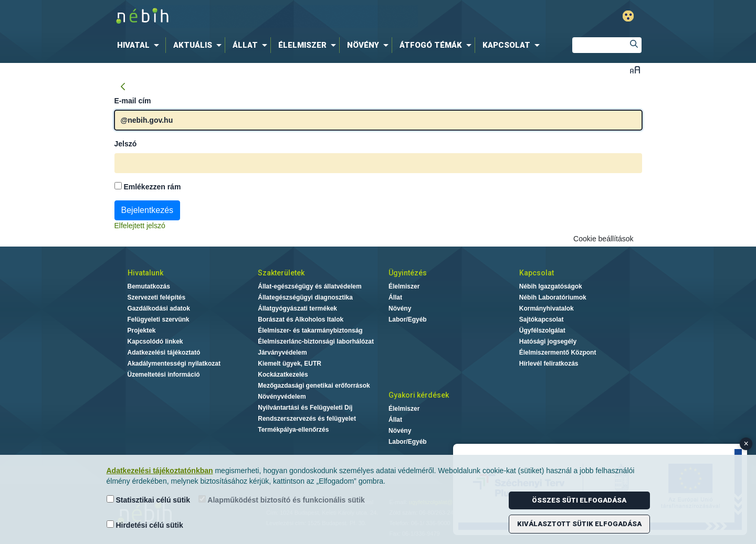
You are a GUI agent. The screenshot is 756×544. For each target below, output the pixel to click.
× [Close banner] (746, 444)
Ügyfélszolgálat (542, 330)
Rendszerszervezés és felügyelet (307, 419)
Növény (400, 308)
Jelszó (126, 144)
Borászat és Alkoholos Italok (301, 319)
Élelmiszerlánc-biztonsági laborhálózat (316, 342)
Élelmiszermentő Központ (558, 353)
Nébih (266, 17)
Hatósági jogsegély (548, 342)
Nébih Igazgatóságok (551, 286)
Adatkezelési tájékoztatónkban (160, 471)
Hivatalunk (145, 273)
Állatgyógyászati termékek (297, 308)
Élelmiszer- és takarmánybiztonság (310, 330)
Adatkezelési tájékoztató (164, 353)
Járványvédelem (282, 353)
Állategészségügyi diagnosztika (305, 297)
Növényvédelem (282, 397)
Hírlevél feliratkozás (549, 364)
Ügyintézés (408, 273)
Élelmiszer (404, 286)
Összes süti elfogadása (579, 500)
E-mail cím (133, 101)
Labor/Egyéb (408, 319)
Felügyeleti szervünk (159, 319)
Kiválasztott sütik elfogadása (579, 524)
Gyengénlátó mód (628, 16)
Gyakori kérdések (419, 395)
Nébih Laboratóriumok (553, 297)
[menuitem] (140, 45)
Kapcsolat (537, 273)
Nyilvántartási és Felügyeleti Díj (305, 408)
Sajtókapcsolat (542, 319)
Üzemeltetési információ (164, 375)
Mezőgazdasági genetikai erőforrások (314, 386)
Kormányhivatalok (547, 308)
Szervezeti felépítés (157, 297)
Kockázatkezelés (283, 375)
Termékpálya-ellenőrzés (293, 430)
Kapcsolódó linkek (155, 342)
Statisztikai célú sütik (149, 500)
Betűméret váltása (635, 70)
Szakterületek (281, 273)
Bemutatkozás (149, 286)
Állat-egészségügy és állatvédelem (309, 286)
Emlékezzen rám (148, 186)
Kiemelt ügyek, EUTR (290, 364)
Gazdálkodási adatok (159, 308)
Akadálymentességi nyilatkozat (174, 364)
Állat (395, 297)
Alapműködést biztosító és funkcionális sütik (282, 500)
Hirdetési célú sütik (145, 525)
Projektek (142, 330)
